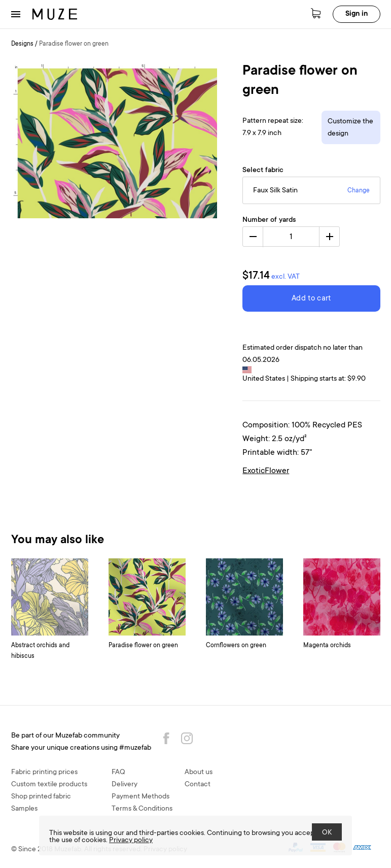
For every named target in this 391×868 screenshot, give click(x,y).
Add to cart (311, 299)
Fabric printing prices (44, 773)
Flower (277, 471)
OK (327, 833)
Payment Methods (140, 797)
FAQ (118, 773)
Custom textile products (49, 785)
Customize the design (350, 128)
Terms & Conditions (142, 809)
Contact (198, 785)
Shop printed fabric (41, 797)
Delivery (125, 785)
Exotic (254, 471)
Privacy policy (131, 841)
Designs (22, 44)
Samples (24, 809)
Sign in (357, 14)
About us (199, 773)
